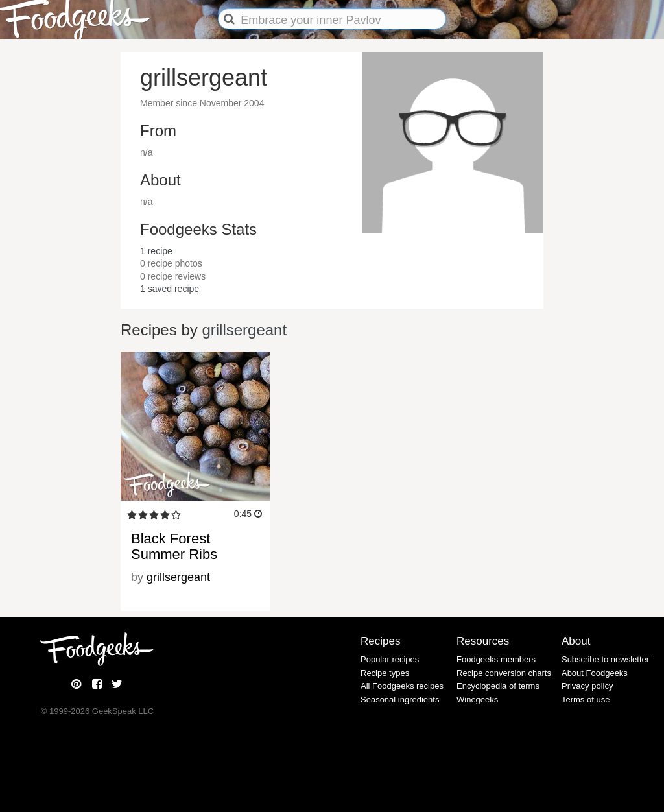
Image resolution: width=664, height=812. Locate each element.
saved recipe (170, 289)
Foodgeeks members (496, 659)
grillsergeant (244, 330)
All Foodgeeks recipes (402, 686)
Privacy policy (587, 686)
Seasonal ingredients (400, 699)
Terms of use (586, 699)
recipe (156, 251)
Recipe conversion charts (504, 673)
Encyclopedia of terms (498, 686)
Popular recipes (390, 659)
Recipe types (385, 673)
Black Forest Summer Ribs (174, 546)
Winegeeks (477, 699)
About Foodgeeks (595, 673)
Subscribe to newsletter (605, 659)
